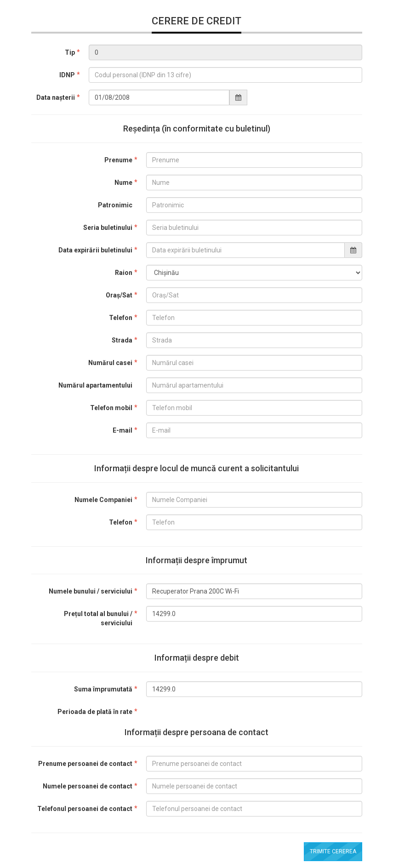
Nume (123, 183)
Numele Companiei (103, 500)
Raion (124, 273)
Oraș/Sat (119, 295)
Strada (122, 340)
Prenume (118, 160)
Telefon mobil (111, 408)
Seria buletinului (108, 228)
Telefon (121, 318)
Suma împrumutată (103, 689)
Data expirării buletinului (95, 250)
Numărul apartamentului (95, 385)
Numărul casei (110, 363)
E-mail (122, 430)
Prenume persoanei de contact (85, 764)
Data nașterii (56, 97)
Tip (70, 52)
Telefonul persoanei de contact (85, 809)
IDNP (67, 75)
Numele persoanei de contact (88, 786)
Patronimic (115, 205)
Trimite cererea (333, 851)
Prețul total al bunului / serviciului (98, 618)
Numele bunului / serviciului (91, 591)
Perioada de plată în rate (95, 712)
